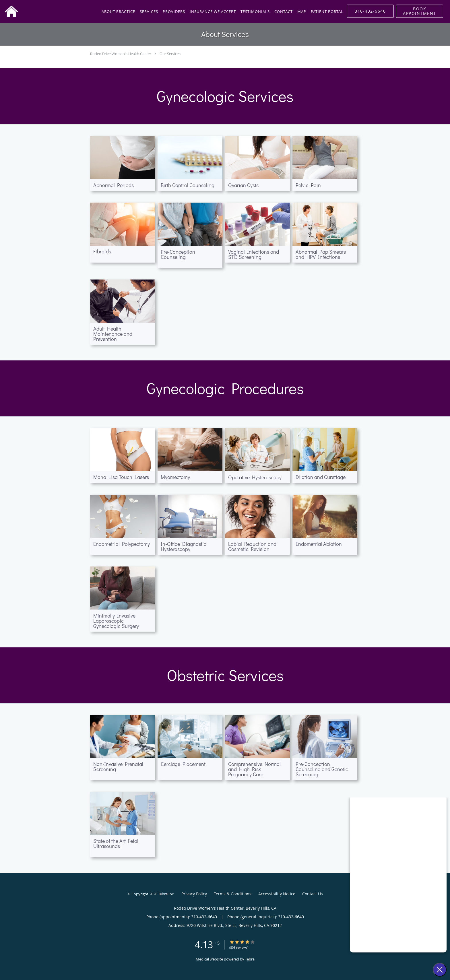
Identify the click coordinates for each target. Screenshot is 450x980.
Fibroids (102, 251)
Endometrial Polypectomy (122, 544)
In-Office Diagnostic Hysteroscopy (184, 546)
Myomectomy (175, 477)
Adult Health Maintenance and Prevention (113, 334)
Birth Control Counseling (188, 185)
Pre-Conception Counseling (178, 254)
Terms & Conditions (233, 894)
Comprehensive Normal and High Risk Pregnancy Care (254, 769)
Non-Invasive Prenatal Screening (118, 766)
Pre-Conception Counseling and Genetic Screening (322, 769)
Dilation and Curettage (321, 477)
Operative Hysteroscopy (255, 477)
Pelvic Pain (308, 185)
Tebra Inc (166, 894)
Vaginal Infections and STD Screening (254, 254)
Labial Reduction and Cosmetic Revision (252, 546)
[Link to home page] (9, 11)
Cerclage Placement (183, 764)
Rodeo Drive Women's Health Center (121, 54)
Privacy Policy (194, 894)
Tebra (250, 959)
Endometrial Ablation (319, 544)
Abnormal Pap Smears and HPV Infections (321, 254)
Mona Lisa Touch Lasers (121, 477)
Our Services (170, 54)
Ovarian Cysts (243, 185)
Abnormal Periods (114, 185)
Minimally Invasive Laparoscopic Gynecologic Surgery (116, 621)
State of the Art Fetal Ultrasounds (116, 843)
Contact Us (313, 894)
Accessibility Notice (277, 894)
